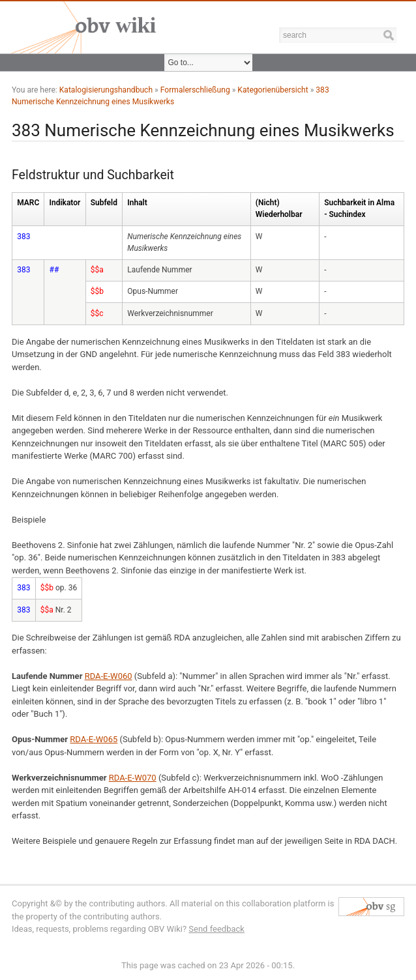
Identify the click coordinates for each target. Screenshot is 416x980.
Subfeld (104, 203)
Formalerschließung (195, 90)
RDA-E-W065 (94, 739)
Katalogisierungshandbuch (106, 90)
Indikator (65, 203)
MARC (28, 203)
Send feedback (216, 929)
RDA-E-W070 (133, 778)
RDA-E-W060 (109, 676)
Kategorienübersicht (273, 90)
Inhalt (137, 203)
